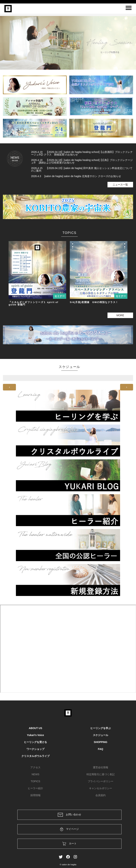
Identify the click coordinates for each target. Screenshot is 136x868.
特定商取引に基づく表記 (101, 774)
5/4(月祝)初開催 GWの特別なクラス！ (94, 302)
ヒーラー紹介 (35, 788)
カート (70, 844)
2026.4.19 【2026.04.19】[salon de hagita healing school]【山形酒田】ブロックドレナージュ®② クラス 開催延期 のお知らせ (82, 153)
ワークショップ (35, 749)
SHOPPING (101, 742)
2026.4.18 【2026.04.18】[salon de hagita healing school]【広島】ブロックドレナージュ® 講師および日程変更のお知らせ (82, 161)
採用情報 (35, 795)
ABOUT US (35, 728)
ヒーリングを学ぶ (101, 728)
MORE (120, 315)
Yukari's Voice (35, 735)
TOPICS (35, 781)
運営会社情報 (101, 767)
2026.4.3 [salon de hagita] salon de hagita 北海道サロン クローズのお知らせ (76, 176)
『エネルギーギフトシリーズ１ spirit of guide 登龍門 (33, 303)
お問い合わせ (69, 815)
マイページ (70, 829)
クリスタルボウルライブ (35, 756)
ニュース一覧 (120, 185)
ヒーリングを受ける (35, 742)
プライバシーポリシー (101, 781)
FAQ (101, 749)
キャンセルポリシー (101, 788)
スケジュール (101, 735)
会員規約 (101, 795)
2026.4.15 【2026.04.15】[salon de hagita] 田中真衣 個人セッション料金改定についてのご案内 (82, 169)
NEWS (35, 774)
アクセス (35, 767)
